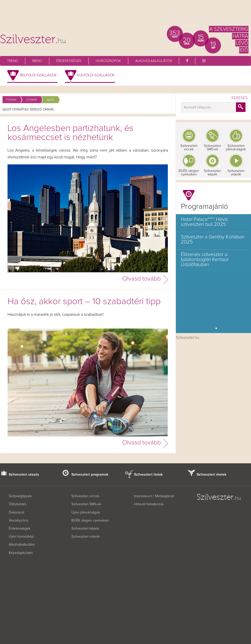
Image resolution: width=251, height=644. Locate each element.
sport (50, 100)
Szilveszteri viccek (189, 148)
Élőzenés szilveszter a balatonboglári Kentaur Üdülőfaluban (205, 260)
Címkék (32, 100)
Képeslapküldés (21, 553)
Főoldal (11, 100)
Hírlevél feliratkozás (149, 504)
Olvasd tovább (142, 279)
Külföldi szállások (96, 75)
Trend (13, 61)
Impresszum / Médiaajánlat (154, 496)
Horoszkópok (108, 61)
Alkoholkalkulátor (154, 61)
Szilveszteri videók (236, 173)
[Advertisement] (125, 15)
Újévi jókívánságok (86, 512)
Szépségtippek (20, 496)
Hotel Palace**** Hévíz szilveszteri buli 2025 (204, 222)
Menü (37, 61)
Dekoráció (17, 512)
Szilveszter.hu (188, 338)
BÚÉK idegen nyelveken (90, 521)
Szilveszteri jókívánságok (236, 148)
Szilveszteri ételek (212, 475)
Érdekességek (69, 61)
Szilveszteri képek (212, 173)
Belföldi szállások (38, 75)
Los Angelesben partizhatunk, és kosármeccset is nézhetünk (71, 133)
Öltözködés (18, 504)
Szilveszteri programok (90, 475)
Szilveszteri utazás (24, 475)
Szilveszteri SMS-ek (212, 148)
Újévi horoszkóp (21, 537)
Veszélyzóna (18, 521)
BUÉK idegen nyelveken (189, 173)
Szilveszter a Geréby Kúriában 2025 (213, 239)
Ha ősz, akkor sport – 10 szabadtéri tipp (84, 302)
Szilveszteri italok (148, 475)
